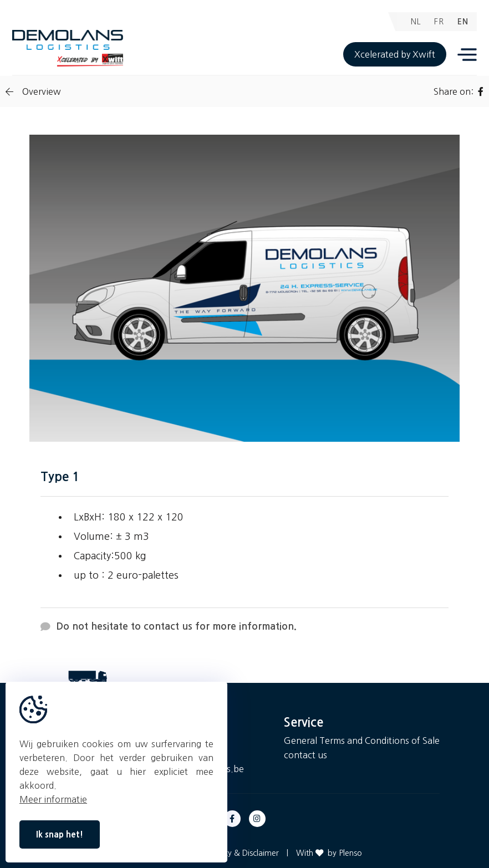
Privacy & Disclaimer (243, 853)
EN (463, 22)
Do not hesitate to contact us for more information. (169, 627)
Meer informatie (53, 799)
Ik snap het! (60, 834)
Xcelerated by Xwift (395, 54)
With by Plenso (329, 853)
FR (439, 22)
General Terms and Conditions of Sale (362, 741)
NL (416, 22)
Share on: (459, 91)
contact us (305, 755)
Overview (33, 91)
